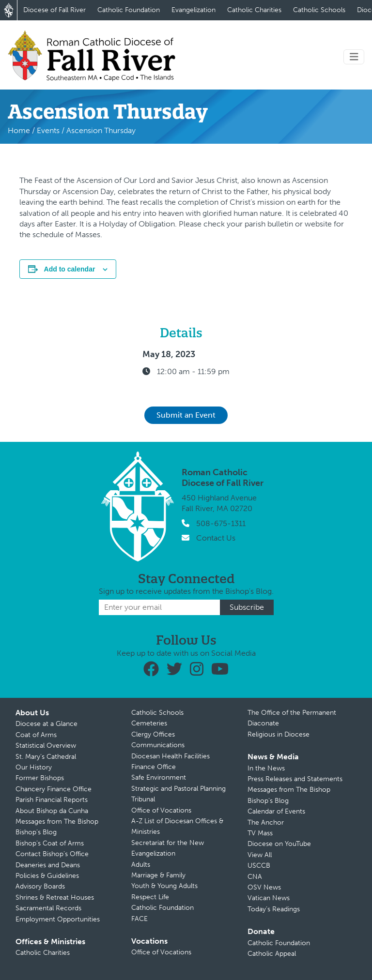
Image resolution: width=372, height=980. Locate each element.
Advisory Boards (40, 886)
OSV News (264, 887)
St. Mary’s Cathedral (46, 757)
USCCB (259, 866)
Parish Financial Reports (52, 800)
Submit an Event (186, 415)
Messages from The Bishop (57, 822)
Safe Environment (159, 777)
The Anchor (266, 822)
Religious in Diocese (279, 734)
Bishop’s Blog (36, 832)
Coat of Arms (36, 735)
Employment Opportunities (58, 919)
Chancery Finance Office (54, 789)
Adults (141, 865)
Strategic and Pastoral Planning (178, 789)
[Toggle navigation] (354, 57)
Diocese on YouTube (279, 844)
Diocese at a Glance (46, 724)
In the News (266, 768)
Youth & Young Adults (164, 886)
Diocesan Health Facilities (170, 756)
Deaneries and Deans (48, 865)
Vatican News (269, 898)
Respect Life (150, 897)
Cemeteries (149, 723)
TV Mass (260, 833)
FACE (139, 919)
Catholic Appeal (272, 954)
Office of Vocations (161, 810)
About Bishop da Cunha (52, 811)
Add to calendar (70, 269)
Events (48, 130)
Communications (158, 745)
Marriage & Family (158, 875)
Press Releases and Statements (295, 779)
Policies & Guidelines (47, 876)
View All (260, 855)
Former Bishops (40, 778)
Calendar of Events (276, 811)
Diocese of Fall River (54, 10)
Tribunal (143, 799)
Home (19, 130)
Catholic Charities (254, 10)
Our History (34, 767)
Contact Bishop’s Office (52, 854)
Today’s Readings (274, 909)
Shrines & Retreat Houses (55, 897)
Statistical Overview (46, 746)
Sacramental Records (48, 908)
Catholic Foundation (129, 10)
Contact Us (216, 538)
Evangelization (194, 10)
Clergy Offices (153, 734)
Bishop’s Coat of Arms (50, 843)
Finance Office (154, 767)
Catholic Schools (319, 10)
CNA (255, 877)
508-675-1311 (221, 523)
